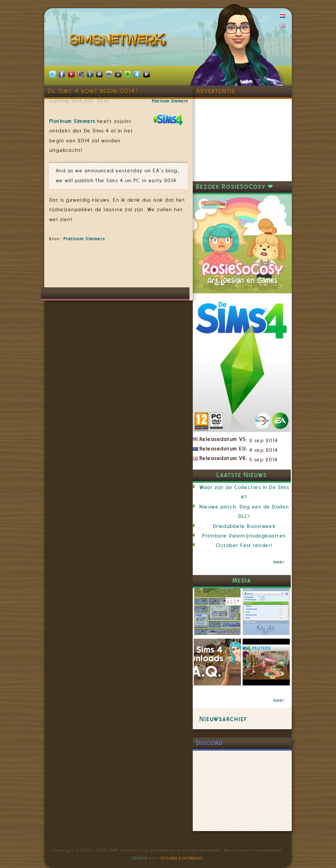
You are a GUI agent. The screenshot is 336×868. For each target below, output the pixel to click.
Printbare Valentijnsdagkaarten (244, 536)
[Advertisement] (169, 268)
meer (279, 562)
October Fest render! (244, 545)
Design (140, 858)
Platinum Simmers (170, 101)
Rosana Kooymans (182, 858)
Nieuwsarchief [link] (223, 719)
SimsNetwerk (119, 41)
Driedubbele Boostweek (244, 526)
